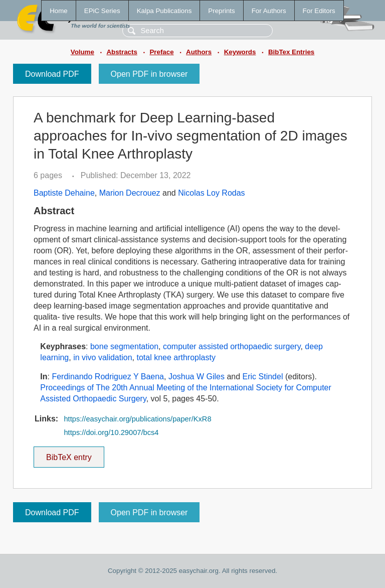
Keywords (240, 52)
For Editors (319, 11)
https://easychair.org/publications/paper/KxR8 (137, 419)
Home (59, 11)
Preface (161, 52)
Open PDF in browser (149, 74)
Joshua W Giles (197, 377)
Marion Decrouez (130, 193)
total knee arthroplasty (176, 357)
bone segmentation (124, 346)
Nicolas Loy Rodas (211, 193)
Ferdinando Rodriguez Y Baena (108, 377)
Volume (82, 52)
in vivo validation (103, 357)
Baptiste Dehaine (64, 193)
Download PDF (52, 74)
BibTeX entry (69, 454)
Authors (199, 52)
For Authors (269, 11)
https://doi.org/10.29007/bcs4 (111, 432)
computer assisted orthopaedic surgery (232, 346)
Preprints (221, 11)
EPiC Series (102, 11)
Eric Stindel (263, 377)
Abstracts (122, 52)
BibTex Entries (291, 52)
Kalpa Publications (164, 11)
